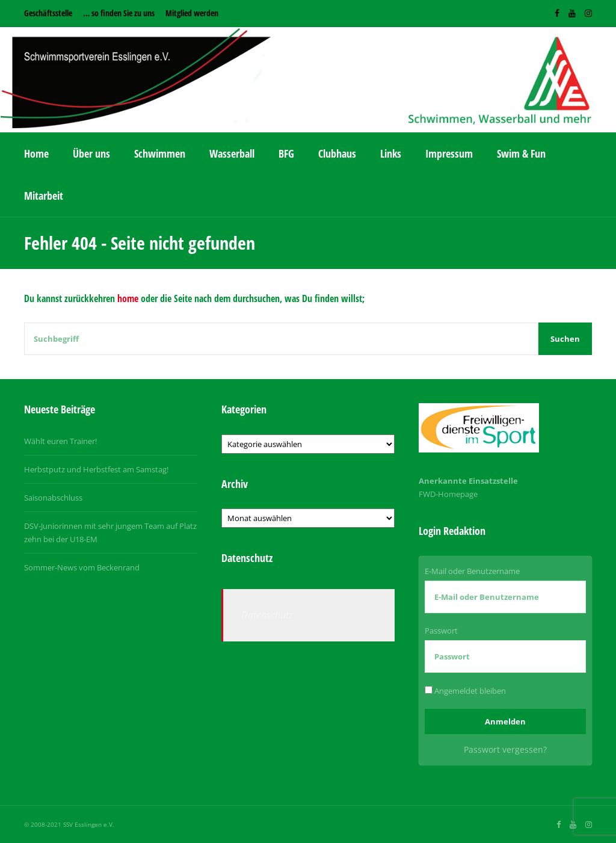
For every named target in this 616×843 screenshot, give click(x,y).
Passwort (441, 631)
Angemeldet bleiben (465, 691)
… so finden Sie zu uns (119, 13)
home (128, 298)
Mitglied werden (192, 13)
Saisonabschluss (53, 498)
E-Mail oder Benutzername (472, 571)
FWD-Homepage (448, 494)
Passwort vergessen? (505, 749)
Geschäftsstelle (48, 13)
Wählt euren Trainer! (60, 441)
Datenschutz (267, 615)
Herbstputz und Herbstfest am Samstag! (96, 469)
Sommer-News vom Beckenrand (82, 567)
